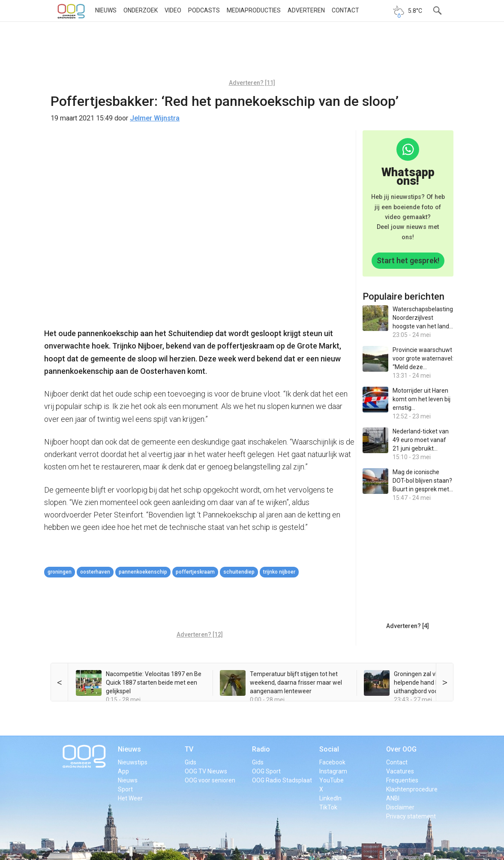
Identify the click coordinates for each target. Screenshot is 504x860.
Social (329, 749)
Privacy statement (411, 816)
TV (189, 749)
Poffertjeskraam (195, 572)
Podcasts (204, 10)
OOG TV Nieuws (206, 771)
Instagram (333, 771)
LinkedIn (330, 798)
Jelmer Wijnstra (155, 118)
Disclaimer (400, 807)
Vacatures (400, 771)
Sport (125, 789)
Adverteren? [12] (200, 634)
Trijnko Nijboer (279, 572)
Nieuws (106, 10)
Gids (190, 762)
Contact (345, 10)
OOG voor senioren (210, 780)
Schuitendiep (239, 572)
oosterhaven (95, 572)
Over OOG (401, 749)
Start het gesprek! (408, 260)
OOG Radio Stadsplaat (282, 780)
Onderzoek (141, 10)
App (123, 771)
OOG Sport (266, 771)
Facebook (332, 762)
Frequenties (402, 780)
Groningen (60, 572)
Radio (261, 749)
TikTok (328, 807)
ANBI (393, 798)
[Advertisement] (252, 54)
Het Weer (130, 798)
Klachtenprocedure (412, 789)
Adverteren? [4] (408, 626)
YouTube (331, 780)
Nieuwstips (133, 762)
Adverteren (306, 10)
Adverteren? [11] (252, 83)
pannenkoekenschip (143, 572)
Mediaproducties (254, 10)
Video (173, 10)
